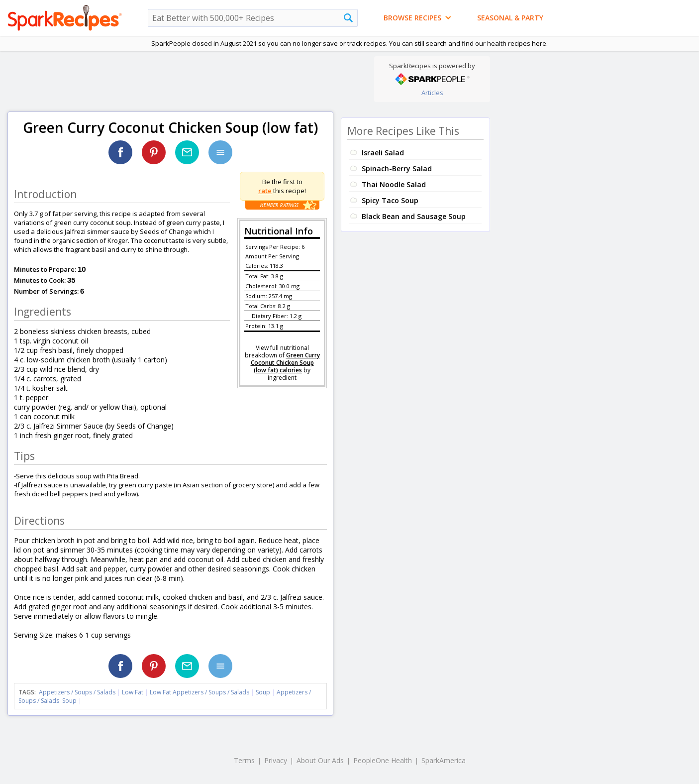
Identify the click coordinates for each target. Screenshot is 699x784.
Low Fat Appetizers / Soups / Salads (200, 692)
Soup (263, 692)
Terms (244, 760)
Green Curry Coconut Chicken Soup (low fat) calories (285, 363)
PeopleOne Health (383, 760)
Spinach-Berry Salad (397, 168)
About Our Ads (320, 760)
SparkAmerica (444, 760)
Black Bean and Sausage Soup (414, 216)
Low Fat (133, 692)
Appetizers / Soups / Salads (78, 692)
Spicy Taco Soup (390, 200)
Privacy (276, 760)
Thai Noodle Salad (394, 184)
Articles (432, 93)
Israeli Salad (383, 153)
